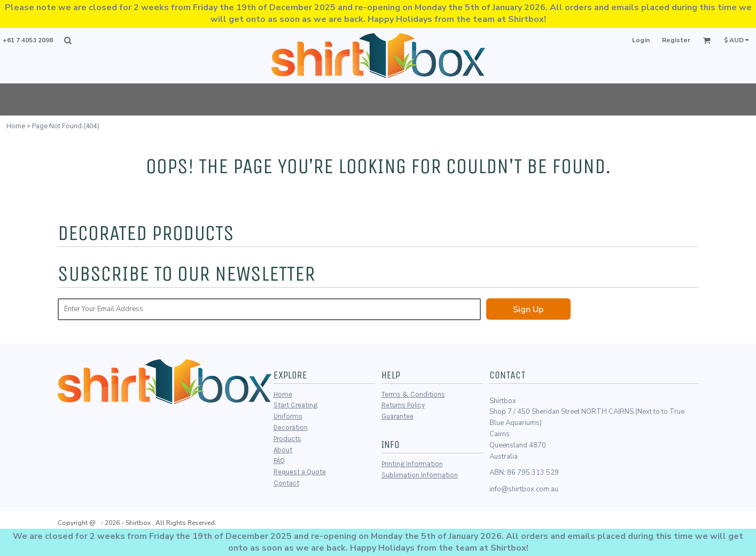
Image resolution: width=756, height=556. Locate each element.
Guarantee (398, 416)
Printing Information (412, 464)
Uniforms (288, 416)
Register (676, 40)
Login (641, 40)
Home (16, 126)
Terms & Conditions (413, 394)
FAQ (279, 461)
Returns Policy (403, 405)
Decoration (291, 427)
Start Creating (295, 405)
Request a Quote (300, 472)
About (283, 450)
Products (287, 439)
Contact (286, 483)
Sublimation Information (420, 475)
